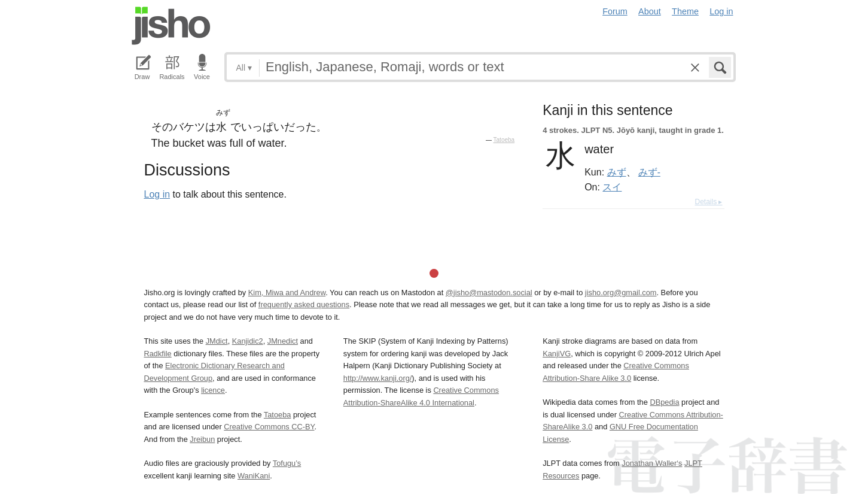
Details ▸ (708, 202)
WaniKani (254, 476)
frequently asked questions (304, 304)
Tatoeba (504, 140)
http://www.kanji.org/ (378, 378)
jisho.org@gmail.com (621, 293)
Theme (685, 11)
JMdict (217, 341)
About (650, 11)
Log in (721, 11)
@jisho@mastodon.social (489, 293)
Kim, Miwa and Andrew (287, 293)
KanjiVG (557, 354)
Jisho (171, 26)
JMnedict (283, 341)
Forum (615, 11)
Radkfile (158, 354)
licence (213, 390)
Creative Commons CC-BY (269, 427)
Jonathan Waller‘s (652, 463)
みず (617, 172)
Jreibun (202, 439)
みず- (649, 172)
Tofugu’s (287, 463)
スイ (612, 187)
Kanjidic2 (248, 341)
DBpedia (664, 402)
